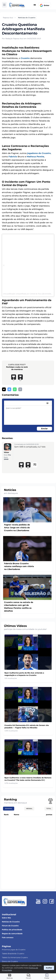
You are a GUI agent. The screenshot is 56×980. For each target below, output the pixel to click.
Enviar (44, 429)
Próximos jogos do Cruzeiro (14, 950)
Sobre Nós (6, 918)
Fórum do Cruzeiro (10, 926)
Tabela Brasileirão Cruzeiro (13, 954)
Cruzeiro (25, 58)
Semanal (9, 809)
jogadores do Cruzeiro (39, 153)
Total (49, 809)
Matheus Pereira (35, 157)
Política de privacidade (12, 930)
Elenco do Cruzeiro (10, 961)
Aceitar (49, 968)
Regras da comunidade (12, 934)
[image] (47, 403)
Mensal (29, 809)
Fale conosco (8, 938)
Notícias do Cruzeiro (11, 922)
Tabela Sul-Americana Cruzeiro (15, 957)
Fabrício (13, 157)
